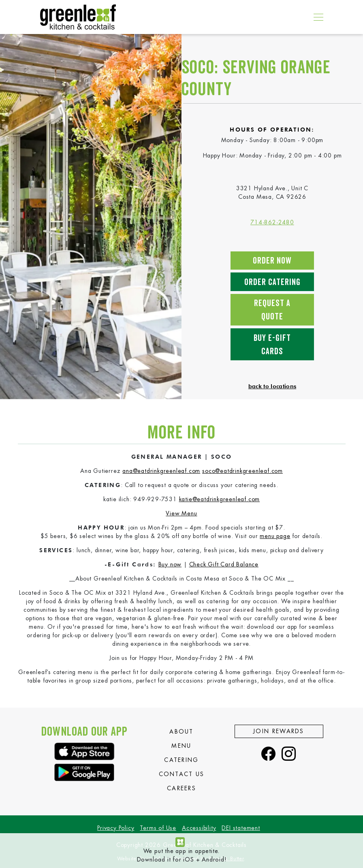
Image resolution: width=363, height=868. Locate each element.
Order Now (272, 261)
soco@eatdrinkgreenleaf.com (242, 471)
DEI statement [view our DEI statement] (241, 828)
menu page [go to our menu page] (275, 536)
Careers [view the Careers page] (181, 788)
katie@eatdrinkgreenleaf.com (220, 499)
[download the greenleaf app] (84, 751)
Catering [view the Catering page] (181, 760)
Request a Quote (272, 310)
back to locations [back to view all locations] (272, 386)
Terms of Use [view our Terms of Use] (158, 828)
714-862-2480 (272, 222)
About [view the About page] (181, 732)
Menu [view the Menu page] (181, 746)
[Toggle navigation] (316, 17)
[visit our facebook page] (269, 754)
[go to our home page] (78, 17)
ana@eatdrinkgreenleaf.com (161, 471)
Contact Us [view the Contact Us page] (182, 774)
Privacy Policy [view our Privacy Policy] (116, 828)
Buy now (170, 564)
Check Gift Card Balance (224, 564)
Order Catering (272, 282)
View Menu (181, 513)
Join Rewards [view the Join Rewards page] (279, 731)
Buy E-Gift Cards (272, 345)
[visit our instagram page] (289, 754)
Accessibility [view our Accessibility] (199, 828)
